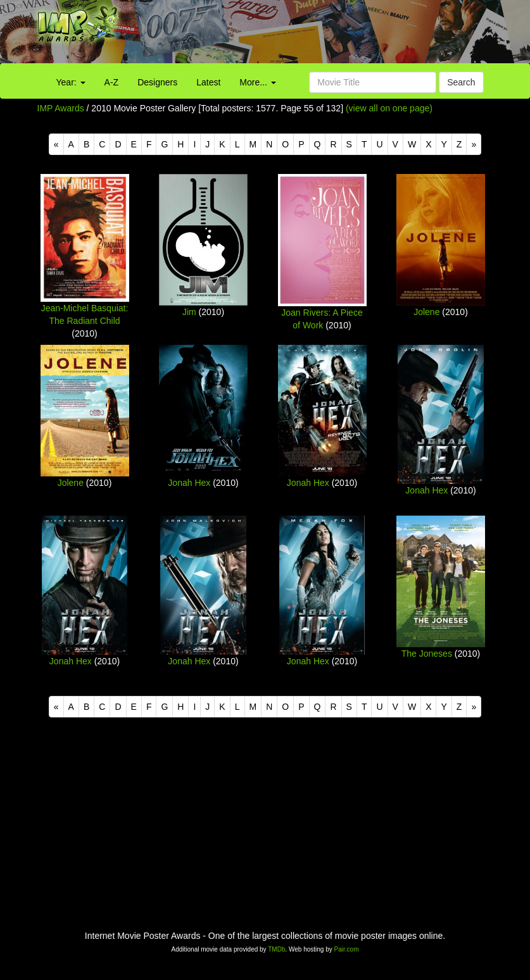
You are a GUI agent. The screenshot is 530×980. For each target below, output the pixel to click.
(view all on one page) (389, 108)
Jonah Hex (189, 483)
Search (461, 82)
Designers (157, 82)
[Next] (474, 144)
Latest (208, 82)
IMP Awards (61, 108)
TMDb (276, 949)
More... (257, 82)
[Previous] (56, 144)
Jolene (426, 312)
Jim (189, 312)
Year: (71, 82)
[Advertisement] (331, 35)
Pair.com (347, 949)
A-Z (112, 82)
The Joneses (427, 654)
